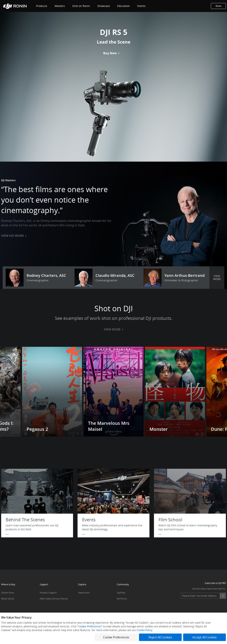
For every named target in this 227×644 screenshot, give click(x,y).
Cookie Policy (144, 630)
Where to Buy (8, 584)
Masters (60, 6)
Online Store (8, 593)
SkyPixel (121, 593)
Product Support (48, 593)
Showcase (104, 6)
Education (124, 6)
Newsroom (84, 593)
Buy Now (111, 53)
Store (218, 6)
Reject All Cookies (160, 637)
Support (44, 584)
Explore (82, 584)
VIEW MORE (217, 278)
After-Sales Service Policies (54, 599)
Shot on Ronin (81, 6)
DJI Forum (122, 599)
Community (123, 584)
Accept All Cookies (205, 637)
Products (42, 6)
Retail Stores (8, 599)
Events (141, 6)
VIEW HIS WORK (14, 236)
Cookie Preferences (90, 626)
